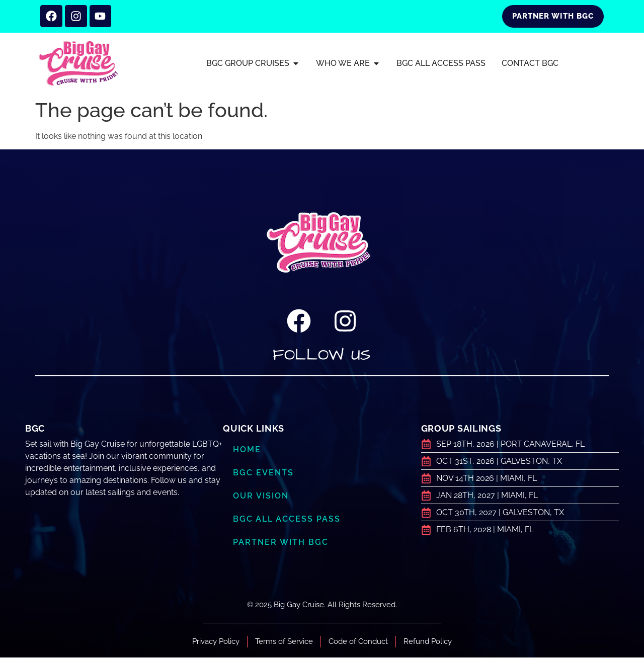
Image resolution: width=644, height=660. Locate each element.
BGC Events (264, 476)
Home (248, 453)
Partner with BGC (282, 545)
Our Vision (263, 499)
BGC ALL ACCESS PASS (288, 522)
